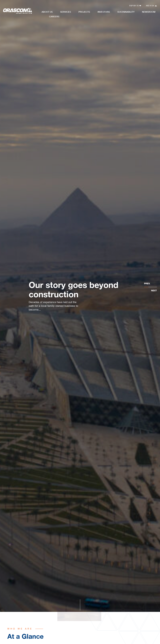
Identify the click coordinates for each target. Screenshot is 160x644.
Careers (54, 16)
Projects (84, 12)
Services (66, 12)
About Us (47, 12)
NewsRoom (149, 12)
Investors (104, 12)
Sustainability (126, 12)
